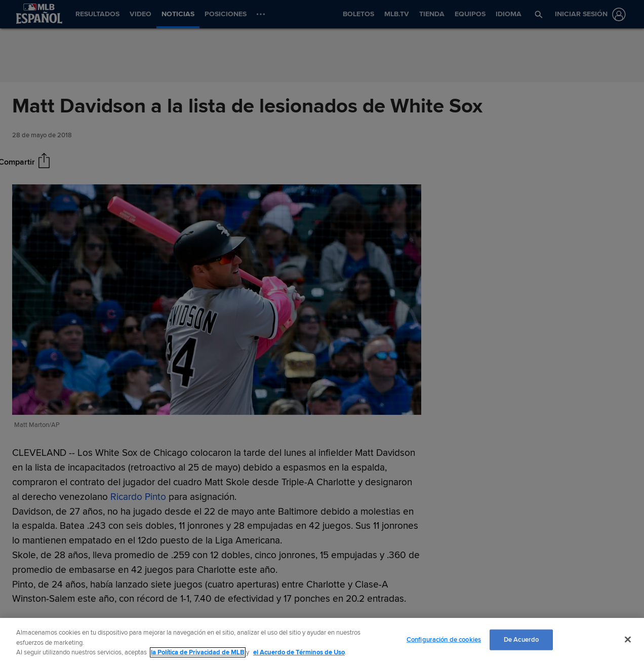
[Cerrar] (628, 639)
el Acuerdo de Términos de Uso (299, 652)
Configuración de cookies (444, 639)
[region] (322, 640)
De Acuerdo (521, 639)
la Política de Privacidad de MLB (198, 652)
